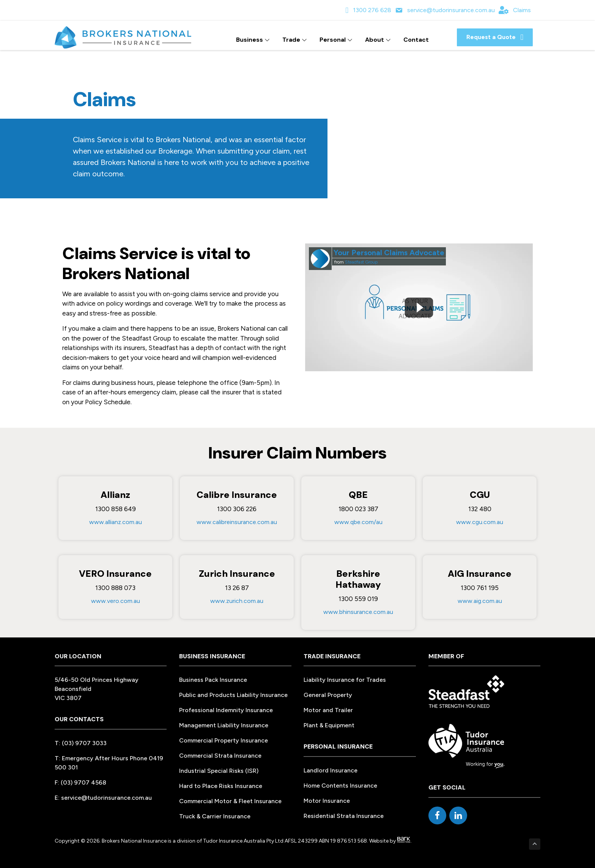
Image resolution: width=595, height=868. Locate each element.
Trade (295, 40)
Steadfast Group (361, 262)
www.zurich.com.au (237, 601)
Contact (416, 40)
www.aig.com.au (480, 601)
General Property (328, 695)
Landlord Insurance (331, 770)
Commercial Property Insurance (224, 740)
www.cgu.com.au (480, 522)
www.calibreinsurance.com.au (237, 522)
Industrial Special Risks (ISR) (219, 771)
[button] (495, 37)
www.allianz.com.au (116, 522)
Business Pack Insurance (213, 680)
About (378, 40)
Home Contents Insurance (340, 786)
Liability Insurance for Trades (345, 680)
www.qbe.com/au (358, 522)
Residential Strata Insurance (344, 816)
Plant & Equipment (329, 725)
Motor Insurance (327, 801)
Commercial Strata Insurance (220, 756)
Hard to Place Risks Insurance (221, 786)
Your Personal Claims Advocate (389, 253)
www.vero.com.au (116, 601)
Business (253, 40)
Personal (336, 40)
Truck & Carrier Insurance (215, 816)
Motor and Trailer (328, 710)
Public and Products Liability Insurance (233, 695)
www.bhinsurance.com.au (358, 612)
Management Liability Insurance (224, 725)
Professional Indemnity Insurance (226, 710)
